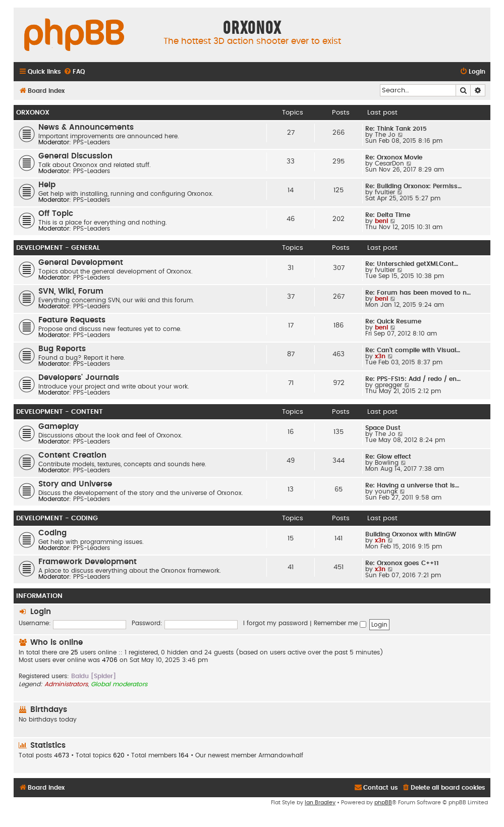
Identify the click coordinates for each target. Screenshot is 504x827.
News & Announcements (86, 127)
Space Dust (383, 428)
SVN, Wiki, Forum (71, 291)
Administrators (66, 684)
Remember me (340, 623)
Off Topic (56, 214)
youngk (386, 491)
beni (381, 221)
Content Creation (72, 455)
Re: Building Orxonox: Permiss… (413, 186)
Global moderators (119, 684)
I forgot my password (275, 623)
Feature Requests (72, 320)
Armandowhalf (281, 755)
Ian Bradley (320, 803)
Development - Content (60, 412)
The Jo (385, 135)
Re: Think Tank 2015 (396, 129)
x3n (380, 356)
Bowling (387, 463)
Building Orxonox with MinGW (411, 534)
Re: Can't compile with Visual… (413, 350)
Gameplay (59, 427)
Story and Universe (75, 484)
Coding (52, 533)
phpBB (383, 803)
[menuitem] (74, 72)
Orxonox (33, 113)
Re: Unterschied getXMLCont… (412, 264)
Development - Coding (57, 518)
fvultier (385, 192)
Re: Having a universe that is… (412, 485)
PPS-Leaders (92, 142)
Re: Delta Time (388, 215)
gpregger (388, 385)
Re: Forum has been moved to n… (418, 293)
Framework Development (88, 562)
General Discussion (75, 156)
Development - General (58, 248)
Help (47, 185)
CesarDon (389, 163)
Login (41, 612)
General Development (81, 263)
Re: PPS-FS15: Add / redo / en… (413, 379)
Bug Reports (62, 349)
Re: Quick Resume (393, 321)
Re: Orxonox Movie (394, 157)
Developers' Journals (79, 378)
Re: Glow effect (388, 457)
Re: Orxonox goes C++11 (402, 563)
